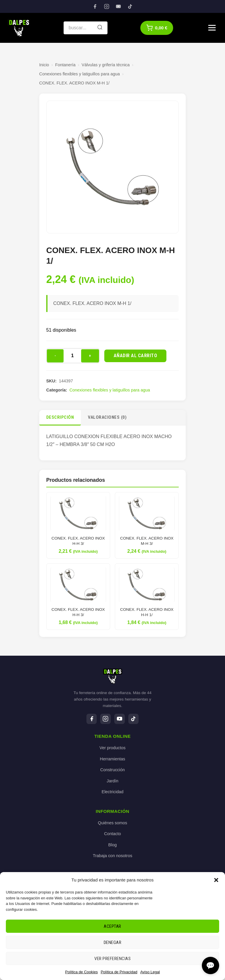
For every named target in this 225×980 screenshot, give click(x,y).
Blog (113, 845)
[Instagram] (107, 6)
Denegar (113, 942)
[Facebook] (95, 6)
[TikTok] (130, 6)
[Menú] (212, 28)
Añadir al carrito (135, 356)
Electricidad (112, 792)
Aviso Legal (150, 972)
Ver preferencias (112, 959)
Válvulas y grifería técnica (106, 65)
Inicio (44, 65)
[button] (216, 880)
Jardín (112, 781)
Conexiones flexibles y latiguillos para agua (80, 74)
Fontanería (65, 65)
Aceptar (112, 926)
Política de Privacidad (119, 972)
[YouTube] (118, 6)
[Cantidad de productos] (72, 356)
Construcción (112, 770)
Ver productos (113, 748)
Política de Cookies (81, 972)
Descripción (60, 417)
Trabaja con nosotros (113, 856)
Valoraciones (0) (107, 417)
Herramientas (112, 759)
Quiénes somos (112, 823)
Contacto (112, 834)
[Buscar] (100, 28)
